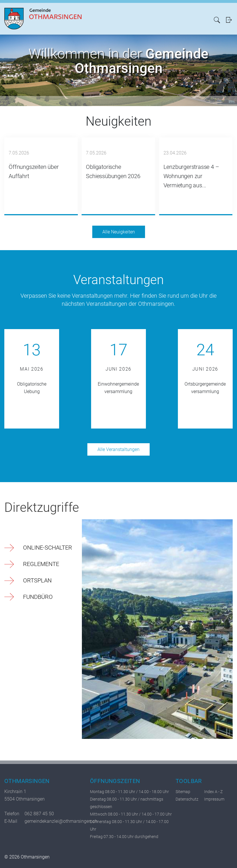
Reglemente (41, 564)
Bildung (203, 20)
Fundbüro (38, 597)
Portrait (128, 20)
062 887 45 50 (39, 814)
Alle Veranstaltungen (118, 449)
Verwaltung (159, 20)
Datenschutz (187, 799)
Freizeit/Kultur (182, 20)
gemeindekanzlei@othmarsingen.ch (61, 821)
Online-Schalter (48, 548)
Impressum (214, 799)
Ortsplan (37, 580)
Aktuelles (112, 20)
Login (229, 20)
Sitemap (183, 792)
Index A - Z (213, 792)
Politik (142, 20)
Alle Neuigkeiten (119, 232)
